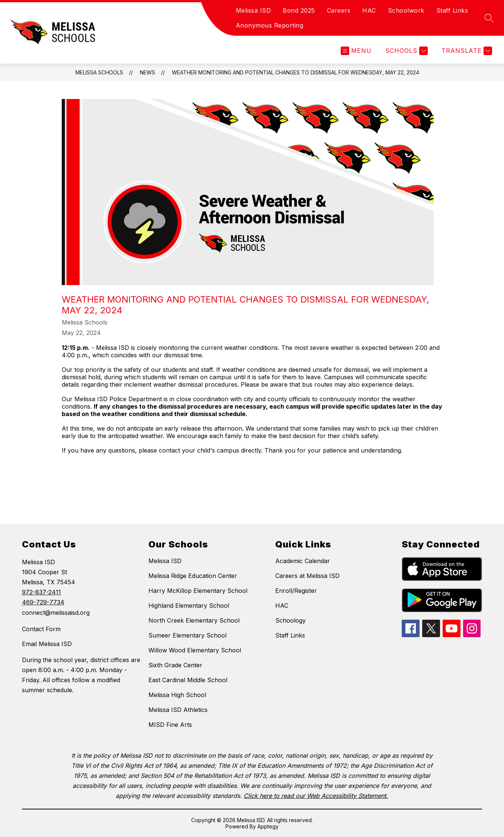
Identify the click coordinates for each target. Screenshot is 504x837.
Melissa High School (177, 695)
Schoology (290, 620)
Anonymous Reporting (270, 25)
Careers (339, 10)
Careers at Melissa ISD (307, 576)
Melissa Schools (99, 72)
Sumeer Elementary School (187, 635)
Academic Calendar (303, 561)
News (147, 72)
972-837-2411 (41, 592)
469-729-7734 (43, 602)
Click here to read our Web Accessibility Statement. (316, 796)
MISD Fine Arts (170, 725)
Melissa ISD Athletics (178, 710)
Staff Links (452, 10)
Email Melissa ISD (47, 644)
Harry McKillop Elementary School (198, 591)
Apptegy (268, 826)
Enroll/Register (296, 591)
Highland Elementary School (189, 606)
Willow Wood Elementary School (195, 650)
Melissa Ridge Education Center (193, 576)
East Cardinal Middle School (188, 680)
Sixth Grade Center (175, 665)
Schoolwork (406, 10)
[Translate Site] (466, 51)
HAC (369, 10)
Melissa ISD (253, 10)
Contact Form (41, 629)
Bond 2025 (299, 10)
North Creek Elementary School (194, 620)
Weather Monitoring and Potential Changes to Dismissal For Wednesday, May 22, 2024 (296, 72)
